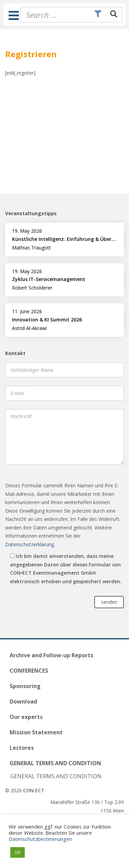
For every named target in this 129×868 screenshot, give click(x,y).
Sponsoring (25, 686)
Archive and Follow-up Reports (51, 655)
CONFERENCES (29, 671)
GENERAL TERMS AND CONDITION (55, 763)
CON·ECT (34, 790)
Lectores (22, 748)
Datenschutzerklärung (30, 544)
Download (23, 701)
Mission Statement (36, 732)
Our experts (26, 717)
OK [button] (18, 852)
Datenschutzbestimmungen (40, 839)
